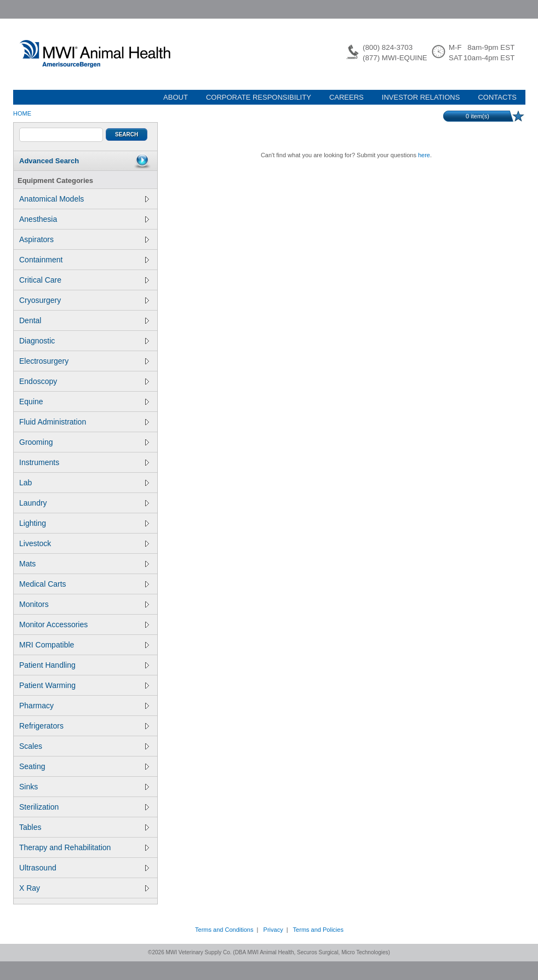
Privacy (273, 930)
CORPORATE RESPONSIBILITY (259, 97)
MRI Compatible (84, 645)
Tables (84, 827)
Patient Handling (84, 665)
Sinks (84, 787)
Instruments (84, 462)
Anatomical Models (84, 199)
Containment (84, 260)
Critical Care (84, 280)
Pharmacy (84, 706)
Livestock (84, 543)
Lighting (84, 523)
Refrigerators (84, 726)
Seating (84, 766)
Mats (84, 564)
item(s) (477, 116)
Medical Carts (84, 584)
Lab (84, 483)
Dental (84, 320)
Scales (84, 746)
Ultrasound (84, 868)
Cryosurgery (84, 300)
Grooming (84, 442)
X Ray (84, 888)
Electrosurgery (84, 361)
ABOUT (176, 97)
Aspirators (84, 239)
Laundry (84, 503)
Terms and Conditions (224, 930)
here (424, 155)
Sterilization (84, 807)
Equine (84, 402)
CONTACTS (497, 97)
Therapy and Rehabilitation (84, 847)
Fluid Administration (84, 422)
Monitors (84, 604)
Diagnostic (84, 341)
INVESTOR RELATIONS (421, 97)
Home (22, 113)
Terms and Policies (318, 930)
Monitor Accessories (84, 624)
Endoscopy (84, 381)
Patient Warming (84, 685)
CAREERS (347, 97)
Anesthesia (84, 219)
